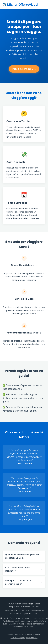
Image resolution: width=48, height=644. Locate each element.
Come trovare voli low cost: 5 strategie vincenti (29, 618)
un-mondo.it (35, 635)
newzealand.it (32, 637)
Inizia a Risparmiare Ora (24, 69)
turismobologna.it (18, 637)
